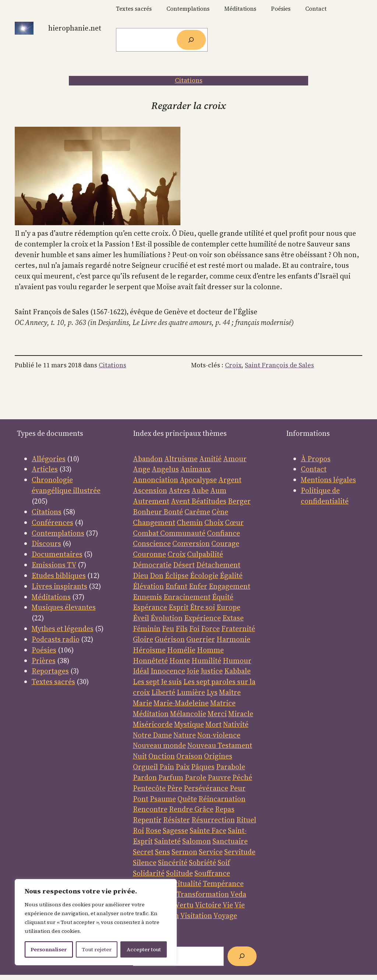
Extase (233, 618)
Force (210, 629)
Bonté (172, 512)
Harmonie (233, 639)
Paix (183, 767)
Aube (200, 490)
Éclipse (177, 575)
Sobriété (202, 862)
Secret (143, 852)
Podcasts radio (56, 639)
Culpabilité (205, 554)
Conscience (152, 543)
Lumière (191, 692)
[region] (96, 922)
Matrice (223, 703)
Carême (197, 512)
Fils (182, 629)
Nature (185, 735)
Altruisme (181, 459)
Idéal (141, 671)
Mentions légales (328, 480)
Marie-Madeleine (181, 703)
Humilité (206, 661)
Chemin (190, 522)
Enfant (176, 586)
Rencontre (150, 809)
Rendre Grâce (191, 809)
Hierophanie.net (75, 28)
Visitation (196, 916)
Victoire (208, 905)
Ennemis (147, 597)
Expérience (202, 618)
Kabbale (237, 671)
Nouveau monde (159, 745)
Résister (177, 820)
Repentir (147, 820)
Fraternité (238, 629)
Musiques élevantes (64, 607)
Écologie (204, 575)
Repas (225, 809)
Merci (217, 714)
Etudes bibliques (59, 575)
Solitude (179, 873)
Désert (184, 565)
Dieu (141, 575)
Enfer (198, 586)
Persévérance (206, 788)
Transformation (203, 894)
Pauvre (219, 777)
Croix (233, 365)
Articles (45, 469)
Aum (218, 490)
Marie (142, 703)
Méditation (151, 714)
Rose (153, 830)
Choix (214, 522)
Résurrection (213, 820)
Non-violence (219, 735)
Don (157, 575)
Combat (146, 533)
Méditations (51, 597)
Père (175, 788)
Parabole (231, 767)
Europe (228, 607)
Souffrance (212, 873)
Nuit (140, 756)
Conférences (52, 522)
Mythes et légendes (63, 629)
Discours (46, 543)
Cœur (234, 522)
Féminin (147, 629)
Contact (314, 469)
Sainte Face (208, 830)
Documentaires (57, 554)
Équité (223, 597)
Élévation (148, 586)
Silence (145, 862)
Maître (230, 692)
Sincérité (173, 862)
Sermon (184, 852)
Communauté (182, 533)
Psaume (163, 799)
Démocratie (152, 565)
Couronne (149, 554)
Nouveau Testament (220, 745)
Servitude (240, 852)
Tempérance (223, 883)
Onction (162, 756)
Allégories (49, 459)
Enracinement (187, 597)
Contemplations (58, 533)
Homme (210, 650)
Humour (237, 661)
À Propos (316, 459)
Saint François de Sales (279, 365)
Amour (235, 459)
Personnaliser (49, 949)
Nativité (236, 724)
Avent (181, 501)
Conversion (191, 543)
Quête (187, 799)
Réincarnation (222, 799)
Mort (214, 724)
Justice (212, 671)
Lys (212, 692)
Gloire (143, 639)
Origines (218, 756)
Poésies (44, 650)
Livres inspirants (59, 586)
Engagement (230, 586)
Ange (142, 469)
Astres (179, 490)
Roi (138, 830)
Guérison (170, 639)
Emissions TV (54, 565)
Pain (167, 767)
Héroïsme (149, 650)
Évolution (167, 618)
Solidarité (149, 873)
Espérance (150, 607)
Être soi (202, 607)
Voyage (225, 916)
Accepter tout (144, 949)
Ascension (150, 490)
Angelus (165, 469)
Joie (193, 671)
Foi (194, 629)
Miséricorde (153, 724)
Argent (230, 480)
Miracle (241, 714)
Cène (220, 512)
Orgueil (145, 767)
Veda (238, 894)
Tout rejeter (97, 949)
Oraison (189, 756)
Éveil (141, 618)
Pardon (145, 777)
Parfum (171, 777)
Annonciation (156, 480)
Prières (44, 661)
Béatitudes (209, 501)
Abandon (148, 459)
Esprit (179, 607)
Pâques (203, 767)
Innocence (168, 671)
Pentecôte (149, 788)
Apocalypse (198, 480)
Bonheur (147, 512)
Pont (141, 799)
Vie (228, 905)
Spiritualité (183, 883)
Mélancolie (188, 714)
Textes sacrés (53, 682)
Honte (180, 661)
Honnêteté (150, 661)
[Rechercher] (191, 40)
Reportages (50, 671)
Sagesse (175, 830)
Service (211, 852)
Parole (195, 777)
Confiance (223, 533)
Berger (239, 501)
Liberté (163, 692)
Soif (224, 862)
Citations (189, 80)
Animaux (195, 469)
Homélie (181, 650)
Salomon (197, 841)
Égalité (231, 575)
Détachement (218, 565)
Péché (242, 777)
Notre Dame (152, 735)
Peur (238, 788)
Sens (163, 852)
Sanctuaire (230, 841)
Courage (225, 543)
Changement (154, 522)
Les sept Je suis (157, 682)
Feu (168, 629)
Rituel (246, 820)
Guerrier (201, 639)
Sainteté (168, 841)
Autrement (151, 501)
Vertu (184, 905)
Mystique (189, 724)
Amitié (210, 459)
